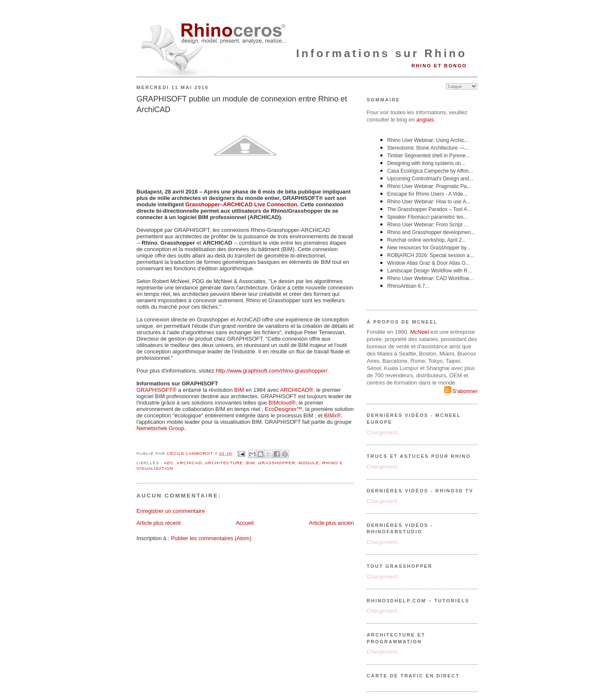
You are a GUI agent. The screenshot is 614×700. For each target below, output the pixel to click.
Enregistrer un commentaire (171, 511)
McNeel (420, 332)
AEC (169, 463)
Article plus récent (158, 523)
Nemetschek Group (160, 428)
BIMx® (332, 415)
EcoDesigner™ (283, 409)
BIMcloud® (282, 403)
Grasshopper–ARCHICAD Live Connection (241, 204)
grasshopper (277, 463)
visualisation (155, 468)
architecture (224, 463)
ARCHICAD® (297, 390)
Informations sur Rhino (382, 53)
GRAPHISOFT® (156, 390)
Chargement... (384, 432)
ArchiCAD (189, 463)
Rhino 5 (332, 463)
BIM (239, 390)
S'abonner (461, 391)
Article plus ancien (332, 523)
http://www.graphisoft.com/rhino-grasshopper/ (272, 371)
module (309, 463)
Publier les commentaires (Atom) (211, 538)
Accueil (245, 523)
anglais (425, 120)
